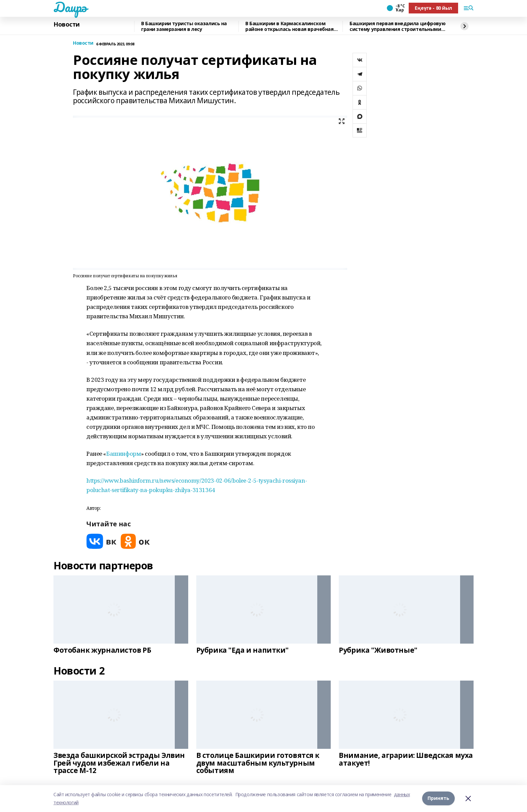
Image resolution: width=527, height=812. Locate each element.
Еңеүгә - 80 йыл (433, 8)
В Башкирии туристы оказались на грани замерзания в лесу (184, 26)
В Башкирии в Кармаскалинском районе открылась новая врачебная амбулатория (290, 26)
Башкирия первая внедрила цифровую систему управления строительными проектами (397, 26)
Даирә (70, 7)
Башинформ (124, 454)
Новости (67, 25)
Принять (438, 798)
